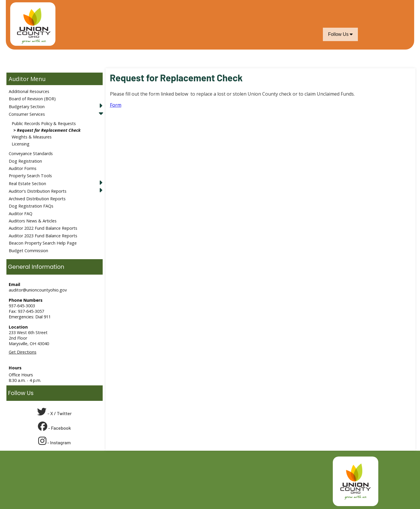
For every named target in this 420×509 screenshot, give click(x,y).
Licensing (21, 144)
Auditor (19, 79)
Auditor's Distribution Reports (38, 191)
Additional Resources (29, 91)
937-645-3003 (22, 306)
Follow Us (341, 34)
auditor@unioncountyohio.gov (38, 290)
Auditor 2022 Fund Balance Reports (43, 228)
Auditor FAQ (21, 214)
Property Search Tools (30, 176)
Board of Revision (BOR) (32, 99)
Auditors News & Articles (33, 221)
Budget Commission (28, 251)
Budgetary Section (27, 107)
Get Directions (23, 352)
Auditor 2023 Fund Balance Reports (43, 236)
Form (116, 105)
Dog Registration (25, 161)
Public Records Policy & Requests (44, 123)
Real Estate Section (27, 184)
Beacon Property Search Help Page (43, 243)
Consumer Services (27, 114)
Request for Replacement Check (49, 130)
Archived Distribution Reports (37, 199)
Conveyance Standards (31, 153)
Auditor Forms (23, 168)
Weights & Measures (32, 137)
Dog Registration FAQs (31, 206)
